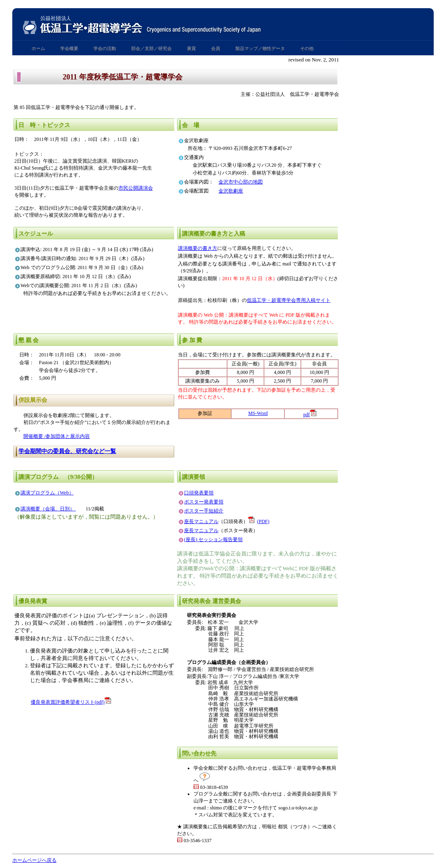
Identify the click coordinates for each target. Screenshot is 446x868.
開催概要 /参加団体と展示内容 (57, 436)
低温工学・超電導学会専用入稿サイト (289, 300)
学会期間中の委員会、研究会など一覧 (67, 451)
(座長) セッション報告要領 (213, 539)
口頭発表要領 (199, 493)
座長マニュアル (201, 521)
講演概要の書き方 (198, 248)
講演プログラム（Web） (47, 493)
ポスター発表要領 (204, 502)
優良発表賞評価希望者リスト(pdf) (68, 702)
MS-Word (258, 413)
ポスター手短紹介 (204, 511)
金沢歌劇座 (231, 191)
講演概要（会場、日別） (48, 509)
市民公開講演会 (136, 188)
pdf (307, 415)
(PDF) (259, 521)
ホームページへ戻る (34, 860)
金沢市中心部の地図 (241, 182)
